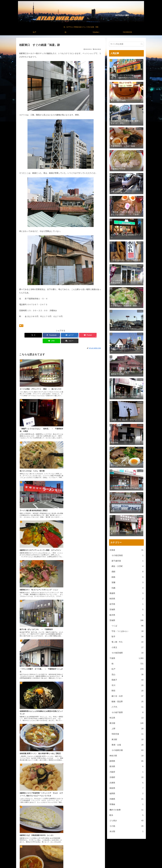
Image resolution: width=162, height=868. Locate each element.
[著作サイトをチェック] (76, 850)
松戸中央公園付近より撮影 (113, 865)
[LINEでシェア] (81, 335)
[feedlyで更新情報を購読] (81, 850)
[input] (126, 44)
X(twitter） (130, 862)
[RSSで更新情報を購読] (86, 850)
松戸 (120, 862)
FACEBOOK (140, 862)
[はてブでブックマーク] (54, 335)
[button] (95, 335)
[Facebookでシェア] (40, 335)
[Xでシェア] (26, 335)
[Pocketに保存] (67, 335)
